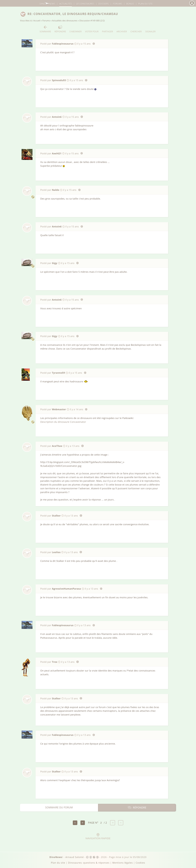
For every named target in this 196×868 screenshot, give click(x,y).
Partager (107, 29)
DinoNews (47, 4)
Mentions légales (122, 863)
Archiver (122, 29)
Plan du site (146, 4)
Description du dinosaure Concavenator (63, 422)
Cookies (140, 863)
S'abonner (76, 29)
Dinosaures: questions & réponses (89, 863)
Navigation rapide (98, 836)
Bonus (130, 4)
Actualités (66, 4)
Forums (46, 21)
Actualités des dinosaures (65, 21)
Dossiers (104, 4)
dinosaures (85, 4)
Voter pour (92, 29)
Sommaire (45, 29)
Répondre (60, 29)
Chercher (136, 29)
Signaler (150, 29)
